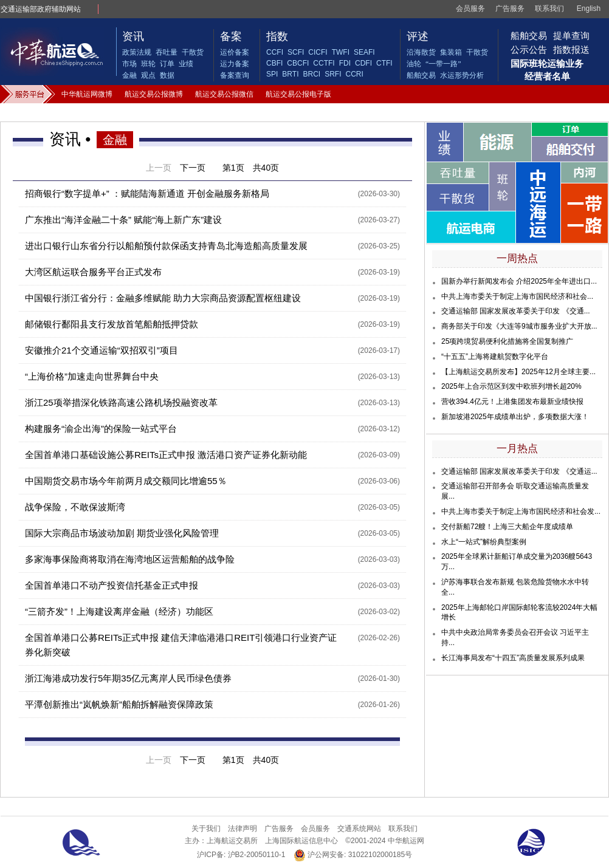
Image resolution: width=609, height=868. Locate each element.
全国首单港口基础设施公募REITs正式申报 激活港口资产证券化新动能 (166, 455)
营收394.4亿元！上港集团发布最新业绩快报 (512, 402)
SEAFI (364, 52)
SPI (272, 74)
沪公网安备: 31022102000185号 (353, 855)
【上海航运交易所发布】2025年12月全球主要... (518, 372)
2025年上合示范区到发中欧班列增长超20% (511, 386)
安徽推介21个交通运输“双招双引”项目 (101, 350)
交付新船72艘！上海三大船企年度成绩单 (507, 527)
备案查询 (235, 75)
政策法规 (137, 52)
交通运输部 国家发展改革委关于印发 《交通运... (519, 471)
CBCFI (298, 63)
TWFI (341, 52)
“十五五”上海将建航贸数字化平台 (495, 357)
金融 (129, 75)
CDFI (363, 63)
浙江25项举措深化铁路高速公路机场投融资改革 (121, 402)
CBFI (274, 63)
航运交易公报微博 (154, 94)
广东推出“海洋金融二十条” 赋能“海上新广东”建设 (123, 220)
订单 (167, 64)
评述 (418, 36)
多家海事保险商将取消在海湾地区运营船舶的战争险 (130, 559)
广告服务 (510, 9)
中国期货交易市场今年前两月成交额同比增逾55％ (126, 481)
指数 (277, 36)
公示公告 (529, 50)
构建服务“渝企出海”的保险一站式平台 (101, 429)
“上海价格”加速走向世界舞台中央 (92, 376)
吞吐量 (167, 52)
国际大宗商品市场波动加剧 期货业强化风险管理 (122, 533)
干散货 (193, 52)
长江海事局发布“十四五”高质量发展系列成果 (513, 658)
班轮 (148, 64)
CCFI (275, 52)
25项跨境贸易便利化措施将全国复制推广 (507, 341)
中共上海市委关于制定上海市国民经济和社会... (517, 296)
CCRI (354, 74)
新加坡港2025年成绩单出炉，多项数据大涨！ (515, 417)
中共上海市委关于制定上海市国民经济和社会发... (521, 511)
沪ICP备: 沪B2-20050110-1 (241, 855)
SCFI (296, 52)
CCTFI (324, 63)
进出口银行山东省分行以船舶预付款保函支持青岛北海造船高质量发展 (166, 246)
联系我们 (549, 9)
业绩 (186, 64)
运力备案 (235, 64)
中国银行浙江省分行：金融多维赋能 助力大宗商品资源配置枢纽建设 (163, 298)
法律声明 (243, 829)
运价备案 (235, 52)
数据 (167, 75)
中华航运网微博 (87, 94)
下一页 (193, 168)
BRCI (311, 74)
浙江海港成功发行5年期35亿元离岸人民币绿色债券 (128, 678)
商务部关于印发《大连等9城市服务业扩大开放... (519, 326)
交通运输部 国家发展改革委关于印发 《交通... (516, 311)
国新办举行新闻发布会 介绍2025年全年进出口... (519, 281)
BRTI (290, 74)
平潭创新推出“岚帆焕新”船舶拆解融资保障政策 (119, 704)
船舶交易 (421, 75)
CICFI (318, 52)
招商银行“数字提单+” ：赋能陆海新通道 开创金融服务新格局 (147, 193)
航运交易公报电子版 (298, 94)
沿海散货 (421, 52)
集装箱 (451, 52)
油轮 (414, 64)
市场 (129, 64)
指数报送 (571, 50)
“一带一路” (443, 64)
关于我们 (206, 829)
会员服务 (470, 9)
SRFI (333, 74)
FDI (345, 63)
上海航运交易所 (232, 841)
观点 (148, 75)
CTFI (384, 63)
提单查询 (571, 36)
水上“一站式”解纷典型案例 (484, 542)
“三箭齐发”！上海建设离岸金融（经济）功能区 (119, 611)
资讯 (133, 36)
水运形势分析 (462, 75)
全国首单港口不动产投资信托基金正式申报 (112, 585)
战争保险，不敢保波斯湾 (75, 507)
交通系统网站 (359, 829)
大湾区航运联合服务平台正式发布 (93, 272)
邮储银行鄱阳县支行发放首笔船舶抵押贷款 (112, 324)
